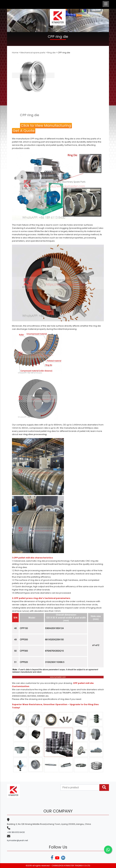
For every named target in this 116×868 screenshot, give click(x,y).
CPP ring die (30, 115)
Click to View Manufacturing (46, 126)
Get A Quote (24, 131)
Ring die (51, 53)
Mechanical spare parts (33, 53)
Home (15, 53)
